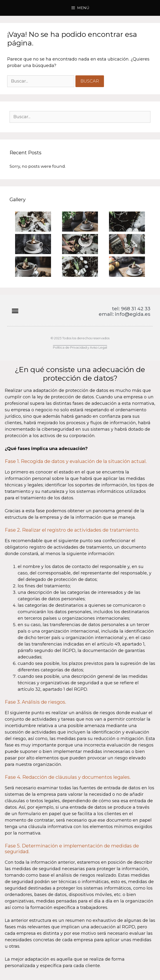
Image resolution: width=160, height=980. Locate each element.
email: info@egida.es (125, 314)
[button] (15, 311)
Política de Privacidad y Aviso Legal (80, 347)
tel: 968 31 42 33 (131, 309)
